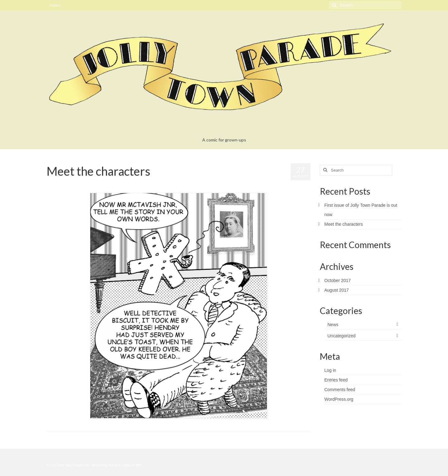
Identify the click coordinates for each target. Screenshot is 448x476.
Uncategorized (109, 183)
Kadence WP (132, 465)
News (333, 325)
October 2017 (338, 280)
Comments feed (340, 390)
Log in (330, 370)
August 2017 (337, 290)
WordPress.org (339, 399)
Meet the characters (344, 224)
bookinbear (63, 183)
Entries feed (336, 380)
